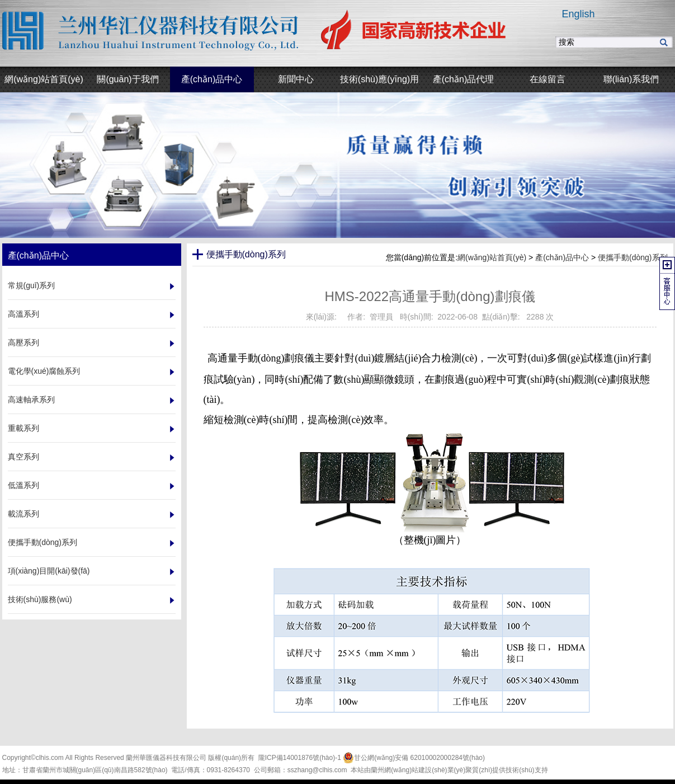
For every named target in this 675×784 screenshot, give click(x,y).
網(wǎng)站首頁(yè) (492, 257)
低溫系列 (23, 485)
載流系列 (23, 514)
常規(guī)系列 (32, 285)
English (578, 14)
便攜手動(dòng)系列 (43, 542)
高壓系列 (23, 342)
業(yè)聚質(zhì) (470, 770)
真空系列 (23, 457)
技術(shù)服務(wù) (40, 599)
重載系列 (23, 428)
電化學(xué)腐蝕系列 (44, 371)
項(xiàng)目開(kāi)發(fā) (49, 571)
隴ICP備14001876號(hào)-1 (300, 758)
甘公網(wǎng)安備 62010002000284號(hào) (414, 758)
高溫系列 (23, 314)
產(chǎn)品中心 (562, 257)
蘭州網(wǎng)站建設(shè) (409, 770)
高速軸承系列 (31, 400)
